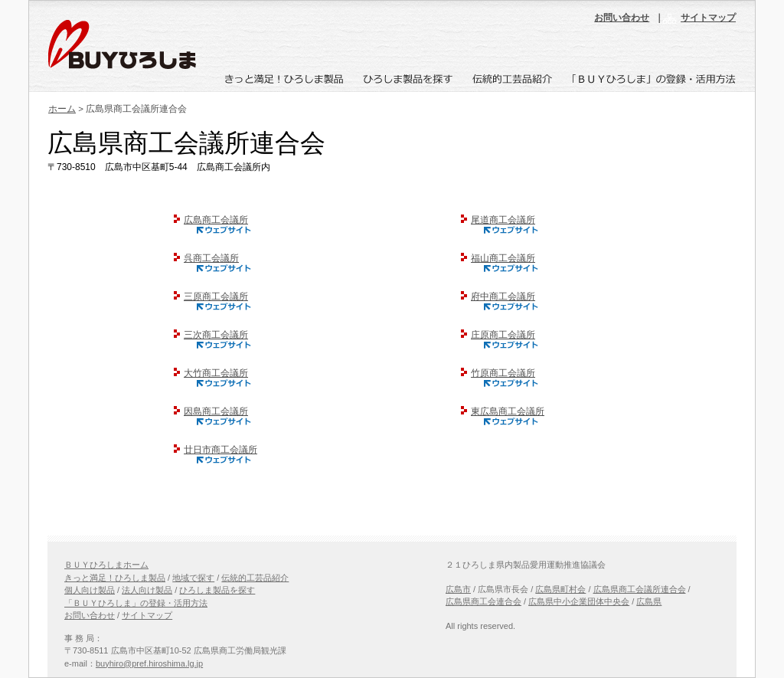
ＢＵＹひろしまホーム (106, 565)
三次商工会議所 (211, 335)
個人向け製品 (90, 590)
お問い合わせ (622, 18)
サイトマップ (708, 18)
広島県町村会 (560, 589)
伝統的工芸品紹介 (255, 578)
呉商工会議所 (206, 258)
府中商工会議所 (498, 296)
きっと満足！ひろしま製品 (115, 578)
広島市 (458, 589)
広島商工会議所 (211, 220)
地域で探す (193, 578)
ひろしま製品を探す (217, 590)
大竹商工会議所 (211, 373)
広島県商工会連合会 (483, 601)
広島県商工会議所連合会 (640, 589)
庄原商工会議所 (498, 335)
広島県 (649, 601)
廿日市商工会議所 (216, 450)
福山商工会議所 (498, 258)
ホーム (62, 109)
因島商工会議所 (211, 411)
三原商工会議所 (211, 296)
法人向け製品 (147, 590)
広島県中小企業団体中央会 (579, 601)
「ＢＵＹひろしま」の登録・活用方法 (136, 603)
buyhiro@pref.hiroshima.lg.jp (149, 663)
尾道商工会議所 (498, 220)
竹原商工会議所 (498, 373)
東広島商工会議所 (503, 411)
